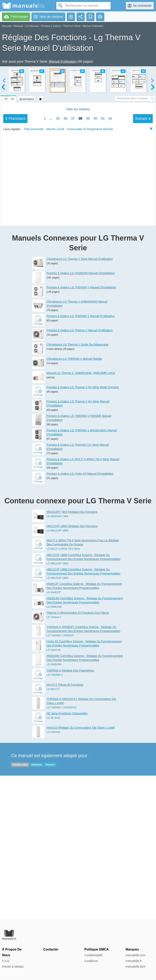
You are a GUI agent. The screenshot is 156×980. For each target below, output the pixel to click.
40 (95, 335)
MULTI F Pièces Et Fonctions (65, 828)
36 (65, 335)
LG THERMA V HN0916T (60, 779)
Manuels (7, 26)
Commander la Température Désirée (90, 346)
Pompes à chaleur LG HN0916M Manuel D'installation (81, 416)
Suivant (143, 335)
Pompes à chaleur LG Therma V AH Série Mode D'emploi (83, 531)
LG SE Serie (53, 861)
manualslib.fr (134, 961)
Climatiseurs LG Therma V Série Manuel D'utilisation (80, 402)
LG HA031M (53, 875)
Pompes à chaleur (51, 26)
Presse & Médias (13, 967)
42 (110, 335)
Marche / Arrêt (55, 346)
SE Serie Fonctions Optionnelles (67, 857)
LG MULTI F (53, 833)
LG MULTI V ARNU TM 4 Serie (63, 692)
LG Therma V (54, 761)
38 (80, 335)
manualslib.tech (135, 967)
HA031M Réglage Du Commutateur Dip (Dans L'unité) (81, 871)
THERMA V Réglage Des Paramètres (70, 814)
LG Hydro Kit (54, 794)
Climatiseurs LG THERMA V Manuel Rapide (74, 502)
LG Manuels (32, 26)
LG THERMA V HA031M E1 (62, 851)
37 (73, 335)
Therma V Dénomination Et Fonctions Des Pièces (78, 756)
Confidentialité (93, 955)
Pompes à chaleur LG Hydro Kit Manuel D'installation (80, 617)
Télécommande (34, 346)
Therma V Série (72, 26)
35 (58, 335)
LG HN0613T (54, 736)
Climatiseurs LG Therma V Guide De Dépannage (77, 488)
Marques (18, 26)
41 (103, 335)
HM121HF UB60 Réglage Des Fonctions (72, 670)
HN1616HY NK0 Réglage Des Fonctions (72, 655)
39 (88, 335)
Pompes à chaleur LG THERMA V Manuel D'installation (81, 431)
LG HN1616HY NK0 (57, 660)
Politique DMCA (96, 949)
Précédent (15, 335)
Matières (78, 326)
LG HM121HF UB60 (57, 674)
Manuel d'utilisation (93, 26)
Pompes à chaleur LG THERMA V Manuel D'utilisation (81, 459)
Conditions (91, 961)
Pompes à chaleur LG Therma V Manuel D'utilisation (80, 474)
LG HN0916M (54, 808)
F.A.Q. (6, 961)
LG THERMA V (55, 818)
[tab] (9, 98)
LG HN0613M (54, 750)
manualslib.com (135, 955)
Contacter (51, 949)
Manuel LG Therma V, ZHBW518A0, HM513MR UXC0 (81, 516)
